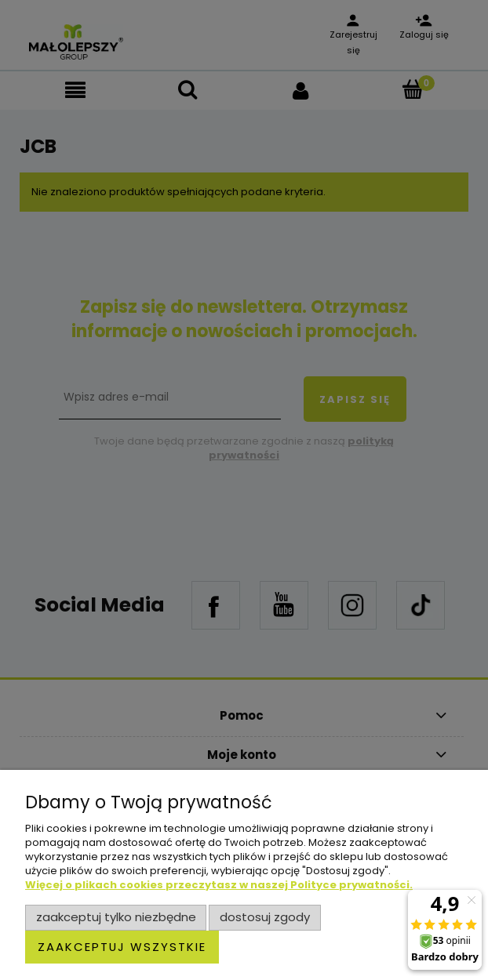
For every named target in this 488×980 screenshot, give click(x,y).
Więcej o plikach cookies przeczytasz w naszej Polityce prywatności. (219, 885)
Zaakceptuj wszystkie (122, 947)
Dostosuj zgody (265, 917)
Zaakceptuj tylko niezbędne (116, 917)
